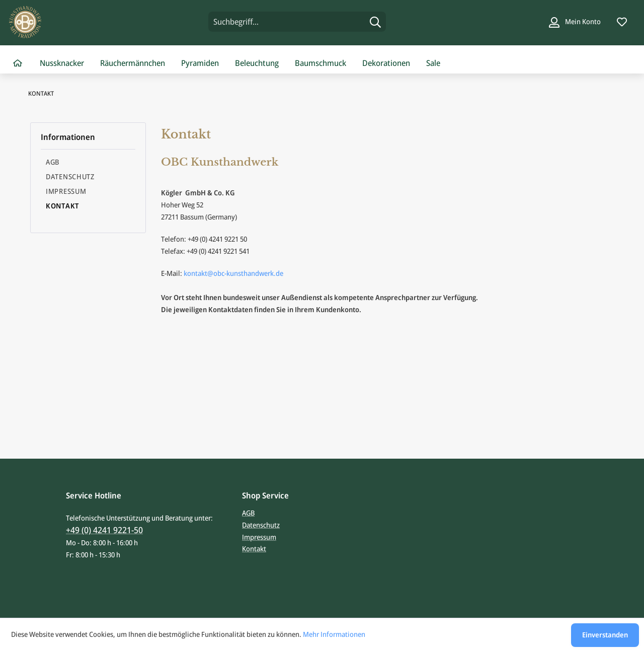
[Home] (18, 63)
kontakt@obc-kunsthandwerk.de (233, 273)
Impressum (66, 191)
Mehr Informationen (334, 634)
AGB (53, 162)
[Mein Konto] (575, 22)
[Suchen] (375, 22)
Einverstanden (605, 635)
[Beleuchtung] (257, 63)
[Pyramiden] (200, 63)
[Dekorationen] (386, 63)
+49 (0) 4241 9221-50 (104, 530)
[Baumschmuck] (320, 63)
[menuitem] (297, 22)
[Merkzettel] (622, 22)
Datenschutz (70, 176)
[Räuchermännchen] (133, 63)
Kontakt (62, 206)
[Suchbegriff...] (297, 22)
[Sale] (433, 63)
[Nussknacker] (62, 63)
